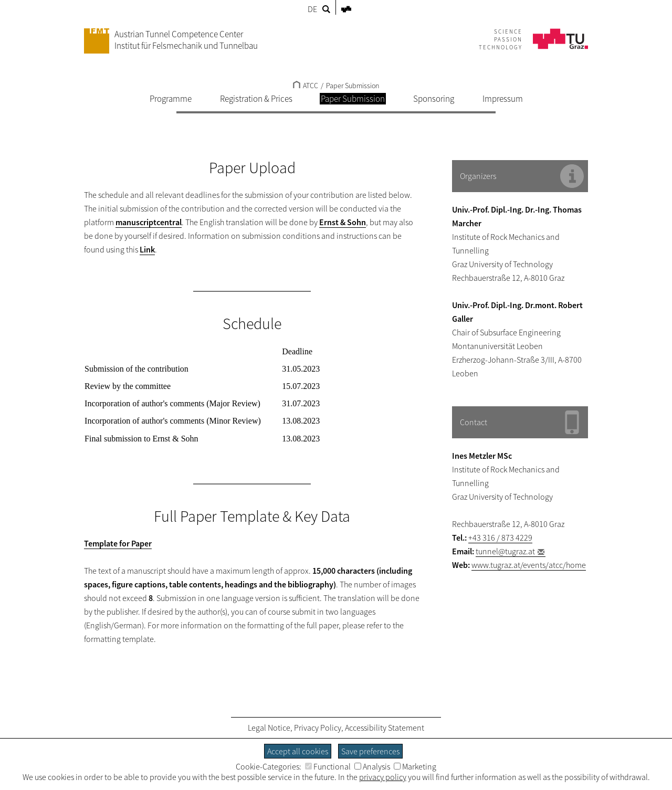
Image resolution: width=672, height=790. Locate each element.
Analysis (372, 766)
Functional (328, 766)
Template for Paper (118, 543)
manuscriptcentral (149, 222)
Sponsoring (434, 99)
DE (312, 9)
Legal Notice (269, 728)
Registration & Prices (256, 99)
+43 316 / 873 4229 (500, 538)
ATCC (306, 86)
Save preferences (370, 751)
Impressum (503, 99)
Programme (171, 99)
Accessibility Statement (385, 728)
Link (147, 249)
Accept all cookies (298, 751)
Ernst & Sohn (343, 222)
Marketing (415, 766)
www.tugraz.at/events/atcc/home (529, 565)
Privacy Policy (318, 728)
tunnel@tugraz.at (505, 551)
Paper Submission (353, 86)
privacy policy (383, 777)
